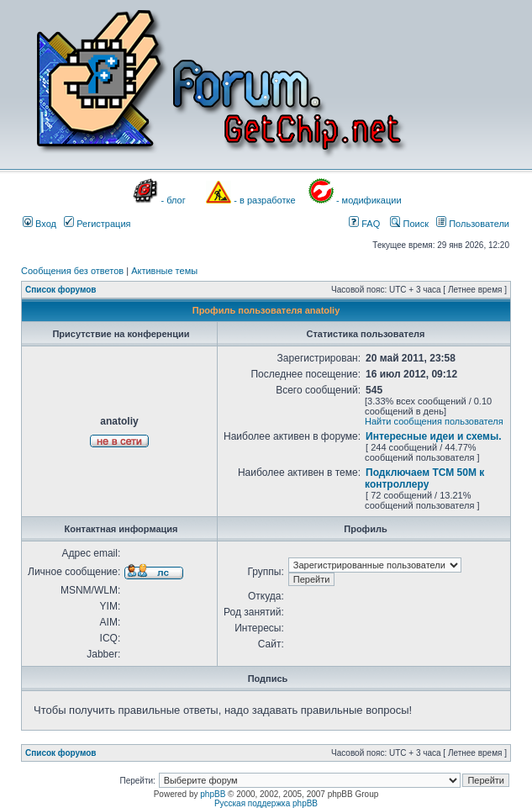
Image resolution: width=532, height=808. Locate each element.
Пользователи (473, 224)
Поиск (409, 224)
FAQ (364, 224)
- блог (174, 200)
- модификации (369, 200)
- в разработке (264, 200)
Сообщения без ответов (72, 271)
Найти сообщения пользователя (434, 421)
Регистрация (97, 224)
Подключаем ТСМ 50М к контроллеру (424, 478)
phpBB (213, 794)
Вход (40, 224)
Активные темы (164, 271)
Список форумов (61, 290)
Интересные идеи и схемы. (433, 436)
